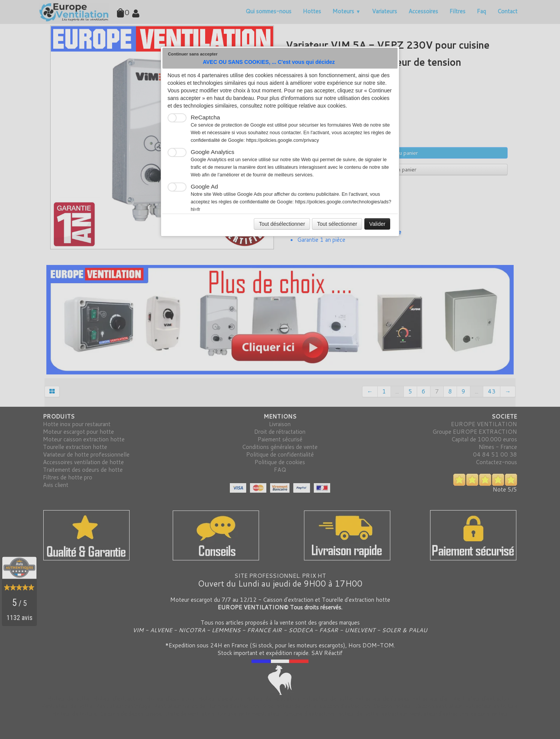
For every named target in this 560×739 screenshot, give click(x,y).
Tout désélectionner (282, 224)
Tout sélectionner (337, 224)
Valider (377, 224)
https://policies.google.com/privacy (283, 140)
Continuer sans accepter (193, 54)
